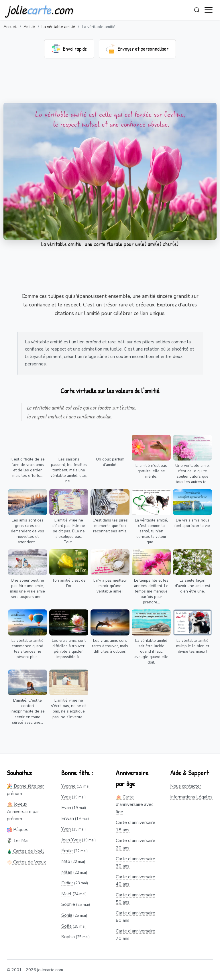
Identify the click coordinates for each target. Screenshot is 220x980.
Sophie (68, 904)
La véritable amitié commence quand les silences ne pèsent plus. (27, 649)
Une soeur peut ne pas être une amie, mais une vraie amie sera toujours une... (27, 589)
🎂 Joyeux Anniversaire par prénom (23, 811)
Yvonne (68, 786)
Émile (67, 851)
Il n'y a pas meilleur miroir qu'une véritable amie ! (110, 586)
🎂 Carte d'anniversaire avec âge (134, 804)
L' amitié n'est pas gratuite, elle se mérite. (151, 471)
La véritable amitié (58, 27)
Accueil (10, 27)
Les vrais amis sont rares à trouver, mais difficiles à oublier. (110, 646)
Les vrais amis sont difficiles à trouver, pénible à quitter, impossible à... (69, 649)
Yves (66, 797)
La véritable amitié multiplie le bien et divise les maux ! (193, 646)
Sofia (66, 926)
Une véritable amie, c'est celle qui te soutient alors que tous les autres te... (192, 474)
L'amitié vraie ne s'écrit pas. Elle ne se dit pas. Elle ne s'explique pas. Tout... (69, 531)
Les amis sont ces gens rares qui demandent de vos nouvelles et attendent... (27, 531)
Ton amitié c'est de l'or (69, 583)
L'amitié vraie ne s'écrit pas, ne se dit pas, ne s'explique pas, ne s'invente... (69, 709)
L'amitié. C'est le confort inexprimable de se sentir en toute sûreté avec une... (28, 711)
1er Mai (18, 841)
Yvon (66, 829)
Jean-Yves (71, 840)
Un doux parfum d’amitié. (110, 462)
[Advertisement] (110, 84)
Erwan (68, 818)
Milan (67, 872)
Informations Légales (191, 797)
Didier (67, 883)
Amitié (29, 27)
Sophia (68, 937)
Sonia (67, 915)
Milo (66, 861)
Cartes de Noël (25, 851)
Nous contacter (186, 786)
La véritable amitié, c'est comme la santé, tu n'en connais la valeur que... (151, 531)
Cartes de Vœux (26, 862)
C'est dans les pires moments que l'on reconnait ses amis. (110, 526)
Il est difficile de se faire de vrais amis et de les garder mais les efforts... (28, 467)
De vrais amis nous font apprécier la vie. (192, 523)
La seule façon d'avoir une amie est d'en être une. (192, 586)
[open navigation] (209, 10)
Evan (66, 808)
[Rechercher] (197, 10)
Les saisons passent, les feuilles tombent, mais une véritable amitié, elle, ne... (69, 470)
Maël (66, 894)
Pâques (18, 830)
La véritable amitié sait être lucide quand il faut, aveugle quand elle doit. (151, 651)
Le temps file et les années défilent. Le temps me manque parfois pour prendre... (151, 591)
